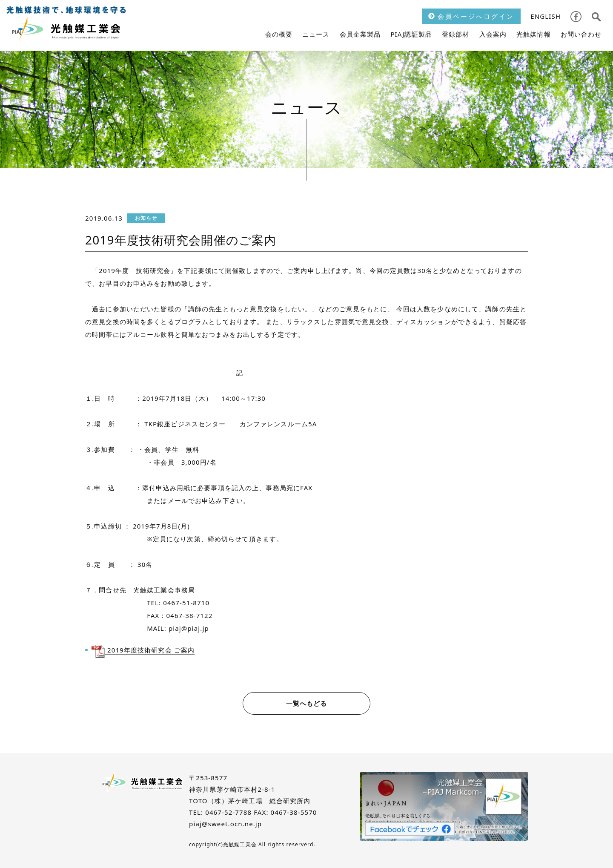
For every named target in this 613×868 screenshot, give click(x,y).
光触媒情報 (534, 34)
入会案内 (493, 34)
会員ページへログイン (471, 16)
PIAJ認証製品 (411, 34)
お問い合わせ (581, 34)
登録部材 (456, 34)
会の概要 (279, 34)
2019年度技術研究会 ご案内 (150, 650)
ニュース (316, 34)
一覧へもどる (307, 703)
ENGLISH (546, 16)
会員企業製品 (360, 34)
